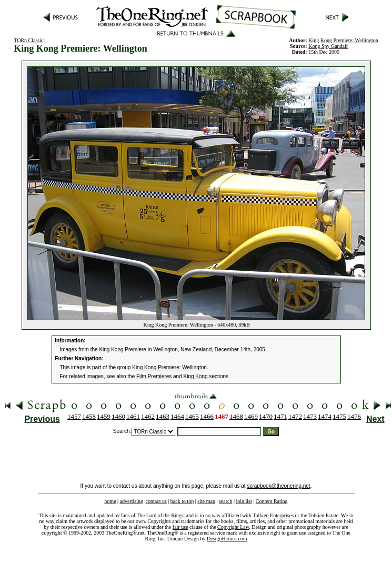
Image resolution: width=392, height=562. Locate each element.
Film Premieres (154, 376)
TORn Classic (28, 40)
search (226, 501)
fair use (180, 527)
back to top (182, 501)
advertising (132, 501)
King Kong (195, 376)
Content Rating (272, 501)
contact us (156, 501)
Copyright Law (233, 527)
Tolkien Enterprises (273, 515)
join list (244, 501)
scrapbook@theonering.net (278, 486)
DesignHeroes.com (227, 539)
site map (206, 501)
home (110, 501)
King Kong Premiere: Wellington (169, 367)
